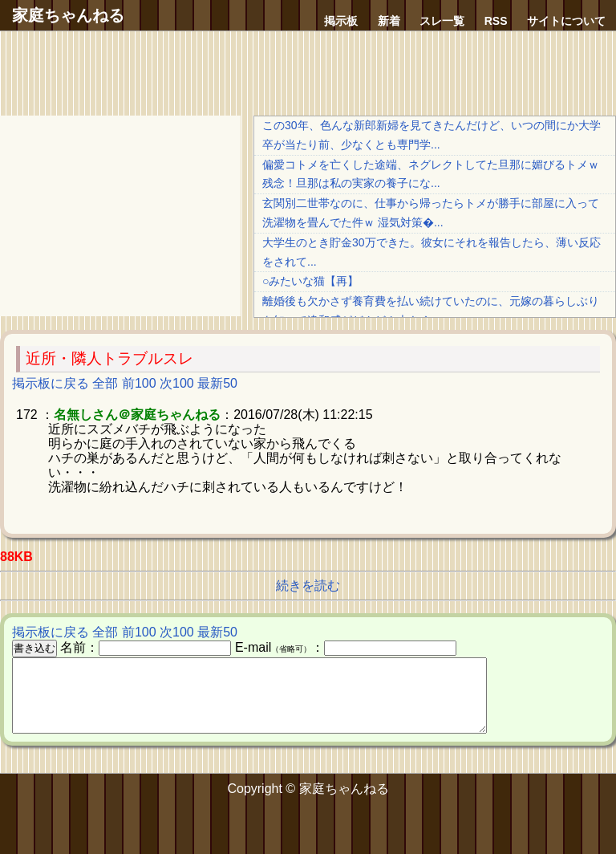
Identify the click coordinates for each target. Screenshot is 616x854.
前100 (139, 383)
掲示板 (341, 21)
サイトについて (566, 21)
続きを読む (308, 586)
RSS (496, 21)
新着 (389, 21)
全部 (105, 383)
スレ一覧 (442, 21)
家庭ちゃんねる (68, 15)
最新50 (217, 383)
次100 (177, 383)
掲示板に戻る (51, 383)
